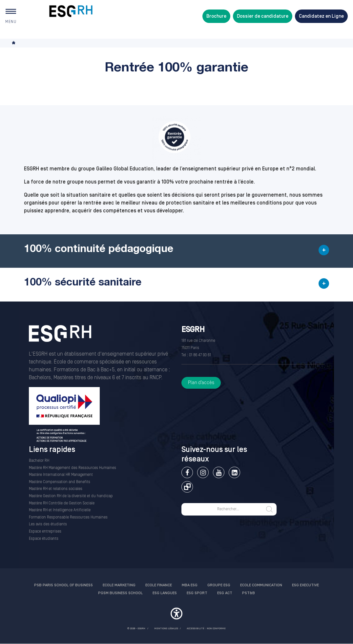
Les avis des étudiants (48, 524)
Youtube (219, 472)
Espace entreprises (45, 531)
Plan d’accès (201, 383)
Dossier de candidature (263, 16)
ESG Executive (305, 585)
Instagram (203, 472)
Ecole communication (261, 585)
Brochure (216, 16)
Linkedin (234, 472)
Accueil (14, 43)
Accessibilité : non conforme (206, 628)
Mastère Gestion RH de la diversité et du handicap (71, 496)
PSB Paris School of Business (63, 585)
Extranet (187, 487)
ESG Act (225, 593)
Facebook (187, 472)
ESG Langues (165, 593)
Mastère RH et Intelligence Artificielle (60, 510)
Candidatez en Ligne (321, 16)
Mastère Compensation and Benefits (60, 482)
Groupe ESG (219, 585)
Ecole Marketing (119, 585)
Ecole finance (159, 585)
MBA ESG (190, 585)
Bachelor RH (39, 461)
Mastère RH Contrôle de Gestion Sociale (62, 503)
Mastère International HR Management (61, 475)
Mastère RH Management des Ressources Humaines (73, 468)
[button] (176, 251)
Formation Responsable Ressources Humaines (68, 517)
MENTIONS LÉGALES (166, 628)
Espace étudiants (44, 539)
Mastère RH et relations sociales (56, 489)
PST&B (249, 593)
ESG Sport (197, 593)
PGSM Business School (120, 593)
